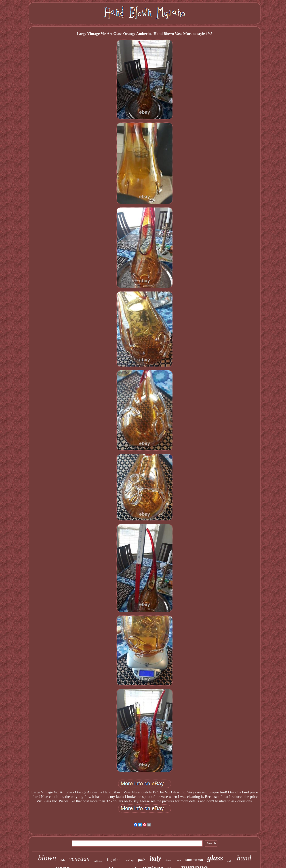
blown (47, 858)
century (129, 860)
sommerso (194, 860)
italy (155, 858)
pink (178, 860)
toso (168, 860)
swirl (230, 861)
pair (142, 860)
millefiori (98, 861)
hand (244, 858)
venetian (79, 859)
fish (63, 860)
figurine (114, 860)
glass (215, 858)
